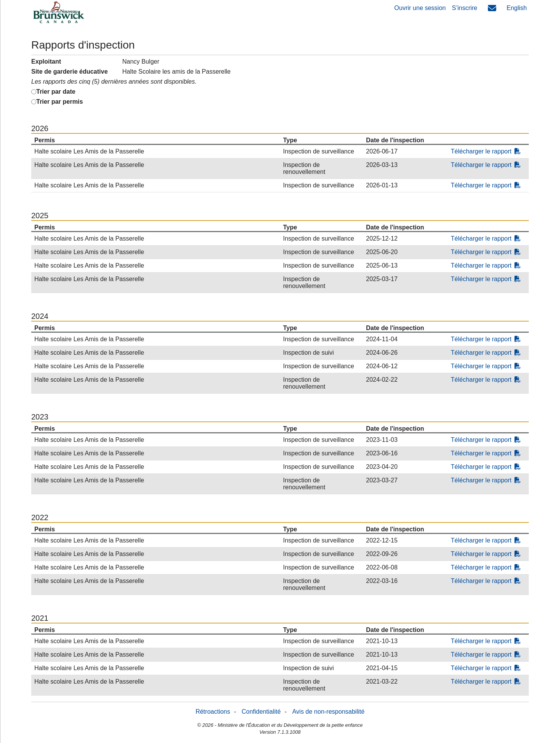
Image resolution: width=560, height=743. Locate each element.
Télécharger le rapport (486, 151)
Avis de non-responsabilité (328, 712)
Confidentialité (261, 712)
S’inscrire (465, 8)
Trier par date (56, 92)
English (517, 8)
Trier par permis (60, 102)
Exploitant (46, 61)
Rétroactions (213, 712)
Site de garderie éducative (69, 72)
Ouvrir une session (420, 8)
